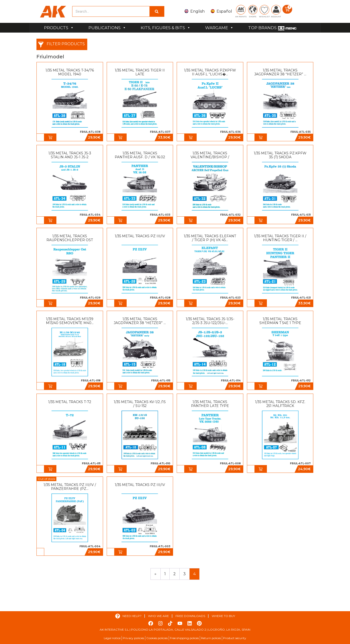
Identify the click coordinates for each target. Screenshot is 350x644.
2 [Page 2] (175, 574)
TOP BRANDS (262, 28)
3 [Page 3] (184, 574)
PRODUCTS (59, 28)
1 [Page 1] (165, 574)
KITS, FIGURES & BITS (166, 28)
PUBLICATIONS (107, 28)
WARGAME (219, 28)
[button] (50, 137)
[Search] (157, 11)
